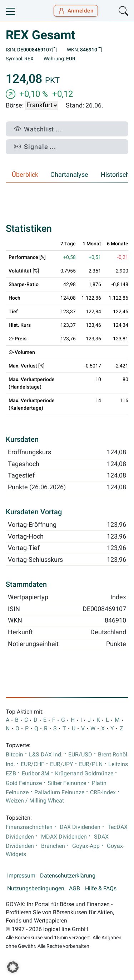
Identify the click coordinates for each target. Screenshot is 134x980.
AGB (75, 889)
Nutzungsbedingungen (36, 889)
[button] (13, 967)
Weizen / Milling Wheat (35, 801)
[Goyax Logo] (26, 11)
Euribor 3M (36, 774)
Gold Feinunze (24, 783)
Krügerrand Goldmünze (84, 774)
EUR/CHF (33, 764)
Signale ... (35, 147)
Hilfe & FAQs (101, 889)
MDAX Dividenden (64, 837)
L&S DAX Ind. (46, 755)
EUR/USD (80, 755)
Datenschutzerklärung (68, 876)
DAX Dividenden (80, 827)
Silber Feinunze (67, 783)
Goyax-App (86, 846)
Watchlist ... (38, 129)
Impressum (21, 876)
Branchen (53, 846)
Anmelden (76, 11)
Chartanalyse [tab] (69, 175)
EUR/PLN (91, 764)
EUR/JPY (62, 764)
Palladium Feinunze (59, 792)
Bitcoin (14, 755)
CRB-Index (103, 792)
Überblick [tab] (25, 175)
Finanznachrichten (29, 827)
